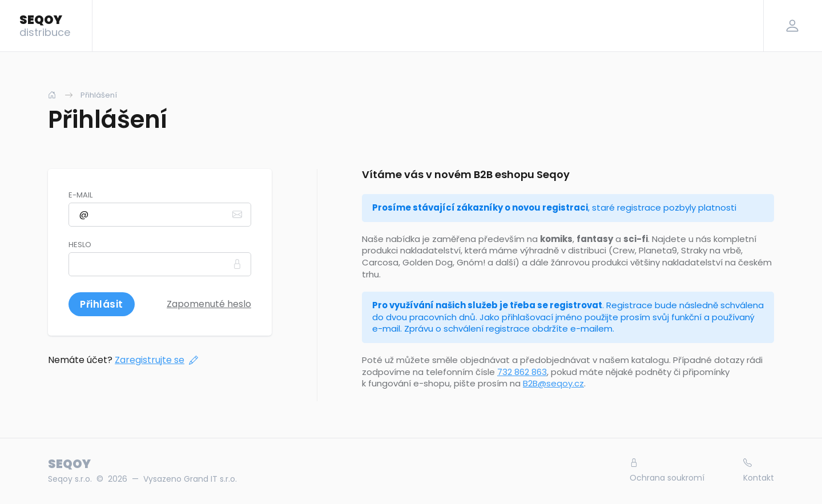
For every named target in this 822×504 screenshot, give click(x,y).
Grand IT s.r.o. (210, 479)
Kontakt (759, 471)
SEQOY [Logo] (45, 25)
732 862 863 (522, 372)
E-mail (80, 195)
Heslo (80, 245)
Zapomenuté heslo (209, 304)
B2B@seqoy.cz (553, 383)
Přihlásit (102, 304)
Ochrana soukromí (667, 471)
